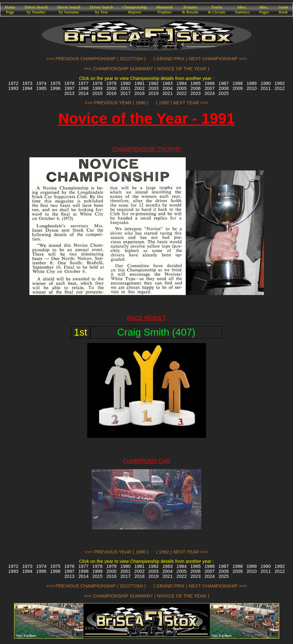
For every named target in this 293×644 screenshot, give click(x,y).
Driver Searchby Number (36, 10)
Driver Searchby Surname (69, 10)
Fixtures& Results (190, 10)
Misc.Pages (264, 10)
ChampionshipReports (135, 10)
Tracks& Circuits (217, 10)
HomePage (10, 10)
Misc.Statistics (242, 10)
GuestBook (283, 10)
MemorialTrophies (165, 10)
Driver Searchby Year (101, 10)
